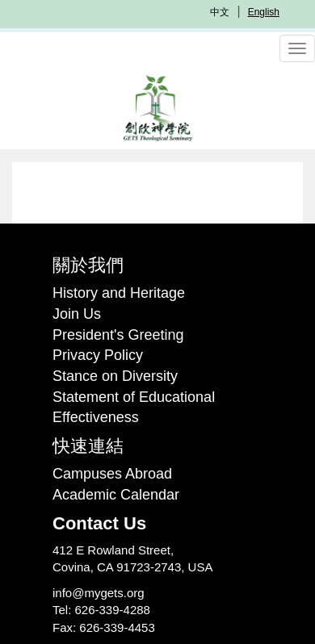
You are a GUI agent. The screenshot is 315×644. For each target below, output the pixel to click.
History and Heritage (119, 293)
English (264, 12)
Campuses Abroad (112, 474)
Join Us (77, 314)
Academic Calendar (116, 495)
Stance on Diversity (115, 376)
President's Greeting (118, 335)
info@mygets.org (99, 593)
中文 (220, 12)
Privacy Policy (98, 355)
